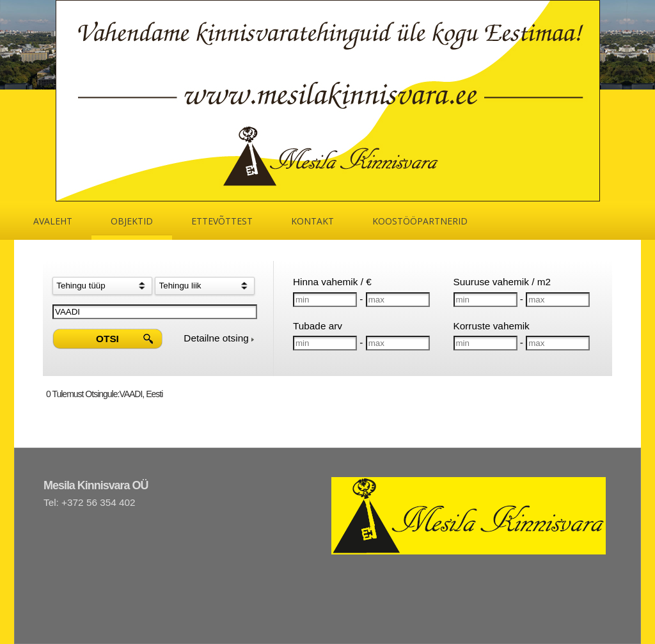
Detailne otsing (219, 338)
